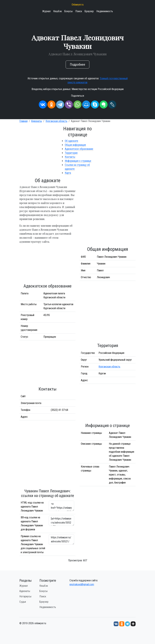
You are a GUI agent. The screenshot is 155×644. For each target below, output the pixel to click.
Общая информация (75, 145)
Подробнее (77, 64)
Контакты (70, 157)
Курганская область (56, 121)
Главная (23, 121)
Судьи (23, 602)
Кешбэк (58, 11)
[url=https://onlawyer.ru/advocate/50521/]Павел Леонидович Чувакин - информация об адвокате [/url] (61, 521)
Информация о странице (78, 161)
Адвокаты (37, 121)
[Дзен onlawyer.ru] (133, 624)
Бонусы (69, 11)
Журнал (46, 11)
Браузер (89, 11)
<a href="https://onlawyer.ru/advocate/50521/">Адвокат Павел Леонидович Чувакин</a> (61, 506)
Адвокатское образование (79, 149)
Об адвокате (71, 141)
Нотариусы (25, 596)
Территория (71, 153)
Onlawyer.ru (78, 5)
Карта (68, 173)
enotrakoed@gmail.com (82, 584)
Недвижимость (105, 11)
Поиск (79, 11)
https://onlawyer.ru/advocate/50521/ (61, 539)
